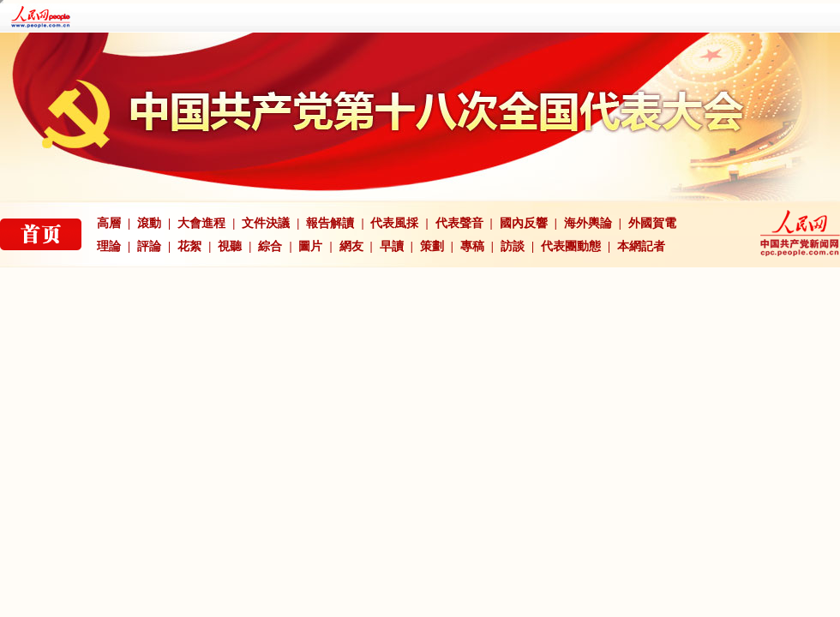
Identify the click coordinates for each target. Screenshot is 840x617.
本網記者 (641, 246)
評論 (149, 246)
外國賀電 (652, 223)
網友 (351, 246)
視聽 (230, 246)
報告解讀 (330, 223)
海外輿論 (588, 223)
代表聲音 (459, 223)
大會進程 (201, 223)
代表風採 (394, 223)
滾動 (149, 223)
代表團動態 (571, 246)
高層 (109, 223)
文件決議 (266, 223)
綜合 (270, 246)
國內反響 (524, 223)
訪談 (513, 246)
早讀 (392, 246)
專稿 (472, 246)
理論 (109, 246)
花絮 (189, 246)
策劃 (432, 246)
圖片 (310, 246)
